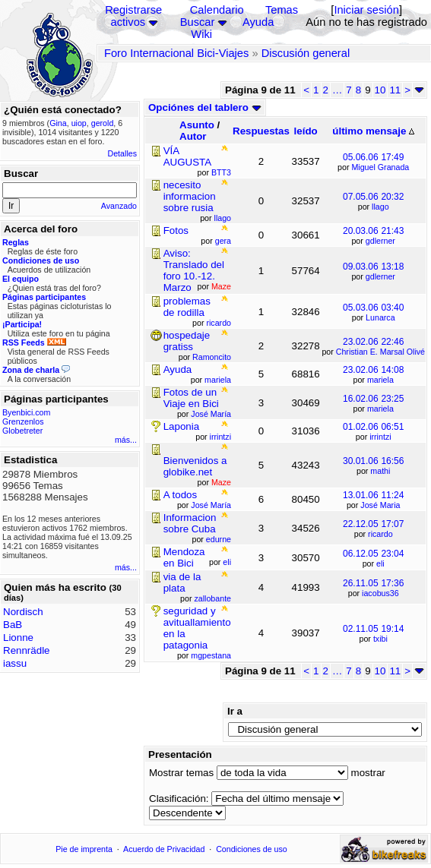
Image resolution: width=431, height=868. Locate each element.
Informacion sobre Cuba (190, 523)
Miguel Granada (380, 167)
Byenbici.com (26, 412)
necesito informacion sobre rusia (190, 196)
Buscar (198, 22)
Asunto (197, 125)
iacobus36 (380, 593)
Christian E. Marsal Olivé (380, 352)
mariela (380, 380)
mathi (380, 471)
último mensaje (373, 131)
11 (395, 90)
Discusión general (306, 53)
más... (126, 440)
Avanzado (119, 206)
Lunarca (380, 317)
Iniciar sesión (366, 10)
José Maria (380, 505)
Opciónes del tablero (205, 107)
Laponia (181, 426)
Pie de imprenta (84, 849)
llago (380, 207)
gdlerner (380, 241)
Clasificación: (179, 799)
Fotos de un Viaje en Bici (191, 398)
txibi (380, 639)
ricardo (380, 534)
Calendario (217, 10)
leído (306, 131)
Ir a (235, 711)
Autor (193, 136)
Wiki (201, 34)
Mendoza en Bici (184, 557)
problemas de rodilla (187, 307)
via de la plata (182, 582)
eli (380, 563)
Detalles (123, 153)
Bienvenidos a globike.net (195, 466)
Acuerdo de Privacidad (164, 849)
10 (380, 90)
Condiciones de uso (252, 849)
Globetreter (22, 431)
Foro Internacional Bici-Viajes (176, 53)
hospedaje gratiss (187, 341)
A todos (180, 495)
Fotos (176, 230)
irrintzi (380, 437)
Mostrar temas (181, 773)
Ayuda (258, 22)
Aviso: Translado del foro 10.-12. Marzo (194, 270)
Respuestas (261, 131)
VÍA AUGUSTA (187, 156)
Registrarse (133, 10)
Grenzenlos (23, 421)
